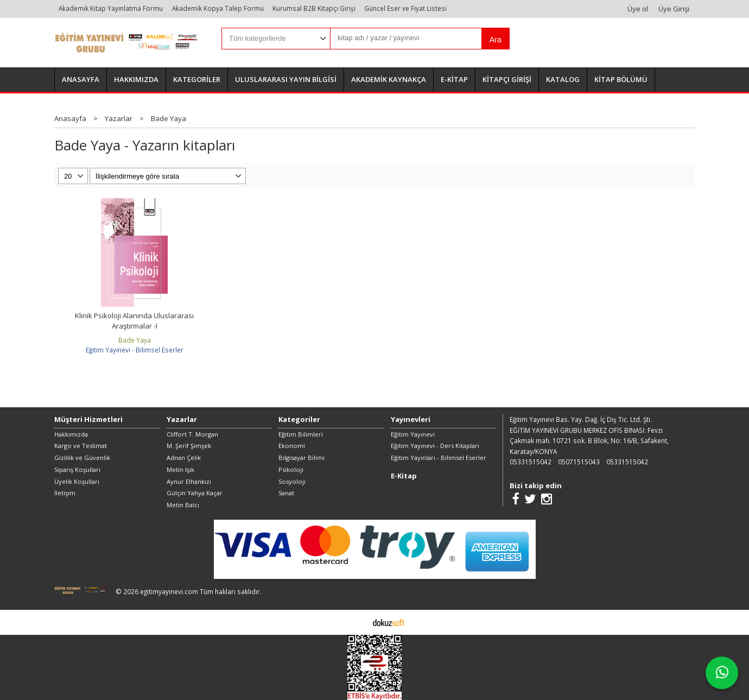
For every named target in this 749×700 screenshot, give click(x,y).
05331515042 (531, 462)
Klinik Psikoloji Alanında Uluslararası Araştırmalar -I (134, 321)
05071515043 (579, 462)
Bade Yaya (135, 340)
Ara (495, 40)
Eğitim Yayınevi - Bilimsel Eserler (135, 350)
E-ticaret (357, 622)
